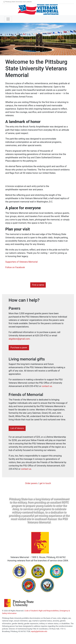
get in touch (45, 483)
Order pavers (31, 483)
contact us (47, 386)
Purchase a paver (19, 348)
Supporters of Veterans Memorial (21, 262)
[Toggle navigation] (8, 19)
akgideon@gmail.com (19, 339)
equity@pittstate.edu (39, 631)
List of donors (17, 428)
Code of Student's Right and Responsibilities (42, 611)
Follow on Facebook (15, 267)
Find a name (38, 285)
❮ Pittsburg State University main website (18, 2)
